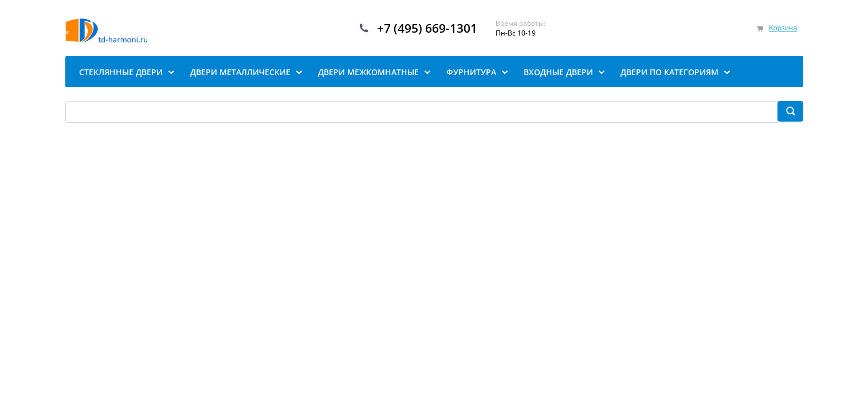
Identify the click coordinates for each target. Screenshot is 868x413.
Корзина (783, 28)
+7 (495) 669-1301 (427, 28)
